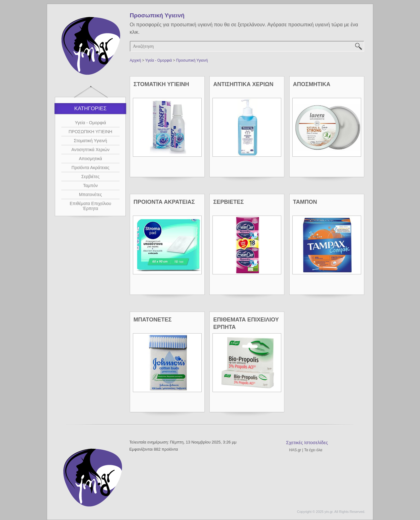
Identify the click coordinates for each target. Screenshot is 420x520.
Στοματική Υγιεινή (90, 141)
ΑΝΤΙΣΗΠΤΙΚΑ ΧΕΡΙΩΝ (243, 84)
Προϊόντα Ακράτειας (90, 168)
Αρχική (135, 60)
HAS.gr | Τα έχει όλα (306, 450)
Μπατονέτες (90, 194)
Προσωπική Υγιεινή (192, 60)
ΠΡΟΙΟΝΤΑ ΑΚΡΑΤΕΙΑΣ (164, 202)
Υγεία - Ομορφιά (91, 123)
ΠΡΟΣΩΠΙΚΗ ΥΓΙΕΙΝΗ (91, 132)
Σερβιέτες (91, 177)
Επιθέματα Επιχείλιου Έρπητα (90, 206)
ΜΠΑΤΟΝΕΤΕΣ (153, 320)
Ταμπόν (90, 186)
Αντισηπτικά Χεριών (91, 150)
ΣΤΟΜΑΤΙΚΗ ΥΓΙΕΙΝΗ (161, 84)
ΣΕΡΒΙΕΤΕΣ (228, 202)
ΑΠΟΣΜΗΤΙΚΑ (312, 84)
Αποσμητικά (91, 159)
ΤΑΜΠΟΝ (305, 202)
